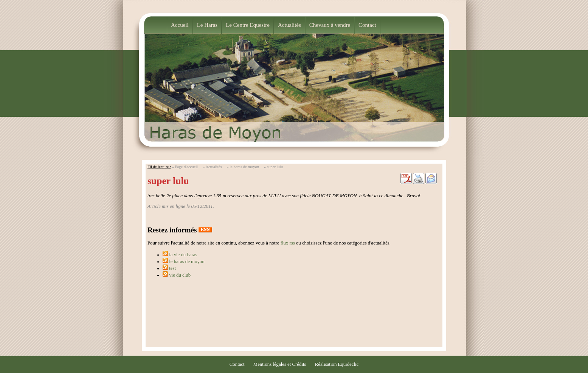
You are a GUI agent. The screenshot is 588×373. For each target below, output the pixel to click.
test (172, 268)
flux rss (288, 243)
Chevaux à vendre (330, 25)
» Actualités (212, 167)
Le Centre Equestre (248, 25)
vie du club (180, 275)
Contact (367, 25)
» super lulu (273, 167)
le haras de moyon (187, 262)
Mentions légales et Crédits (280, 364)
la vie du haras (183, 255)
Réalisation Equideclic (337, 364)
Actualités (289, 25)
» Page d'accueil (185, 167)
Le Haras (207, 25)
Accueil (180, 25)
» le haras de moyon (243, 167)
